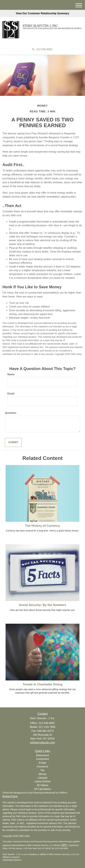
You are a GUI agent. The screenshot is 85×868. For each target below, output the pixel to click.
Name (11, 374)
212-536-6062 (42, 49)
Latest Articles (43, 781)
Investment (42, 759)
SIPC (64, 845)
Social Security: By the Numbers (42, 605)
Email (11, 394)
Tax (42, 770)
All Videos (42, 785)
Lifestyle (42, 778)
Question (11, 413)
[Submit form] (13, 442)
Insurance (42, 767)
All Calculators (42, 789)
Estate (42, 763)
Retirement (42, 755)
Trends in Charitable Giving (42, 684)
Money (42, 774)
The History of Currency (42, 526)
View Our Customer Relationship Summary (42, 13)
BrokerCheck (10, 796)
